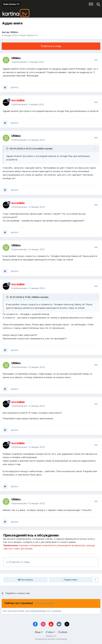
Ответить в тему (51, 46)
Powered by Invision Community (51, 639)
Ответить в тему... (19, 562)
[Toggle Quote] (8, 148)
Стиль (50, 632)
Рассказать (25, 580)
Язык (39, 632)
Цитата (14, 87)
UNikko (14, 32)
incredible (38, 148)
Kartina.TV (51, 636)
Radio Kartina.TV (29, 35)
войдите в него (32, 542)
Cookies (63, 632)
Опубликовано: (28, 62)
